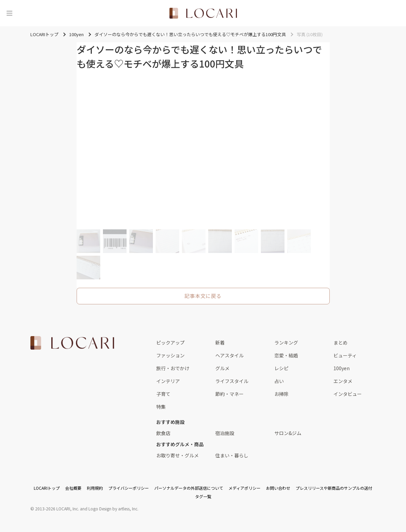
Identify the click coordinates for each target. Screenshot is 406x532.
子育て (163, 394)
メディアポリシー (245, 488)
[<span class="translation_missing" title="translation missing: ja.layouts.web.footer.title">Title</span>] (72, 343)
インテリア (168, 381)
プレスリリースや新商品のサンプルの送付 (334, 488)
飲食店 (163, 433)
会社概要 (73, 488)
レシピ (281, 368)
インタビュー (348, 394)
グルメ (222, 368)
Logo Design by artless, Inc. (113, 509)
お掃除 (281, 394)
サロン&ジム (288, 433)
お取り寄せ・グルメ (178, 455)
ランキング (286, 343)
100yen (342, 368)
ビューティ (345, 355)
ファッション (170, 355)
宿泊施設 (225, 433)
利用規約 (95, 488)
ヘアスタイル (229, 355)
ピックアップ (170, 343)
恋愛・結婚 (286, 355)
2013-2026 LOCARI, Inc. (57, 509)
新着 (220, 343)
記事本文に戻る (203, 296)
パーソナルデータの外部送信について (189, 488)
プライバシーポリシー (129, 488)
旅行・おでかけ (173, 368)
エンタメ (343, 381)
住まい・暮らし (232, 455)
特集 (161, 407)
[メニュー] (9, 13)
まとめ (341, 343)
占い (279, 381)
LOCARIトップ (47, 488)
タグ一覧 (203, 496)
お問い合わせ (278, 488)
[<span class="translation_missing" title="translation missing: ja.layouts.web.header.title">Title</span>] (203, 13)
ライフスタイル (232, 381)
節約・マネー (229, 394)
